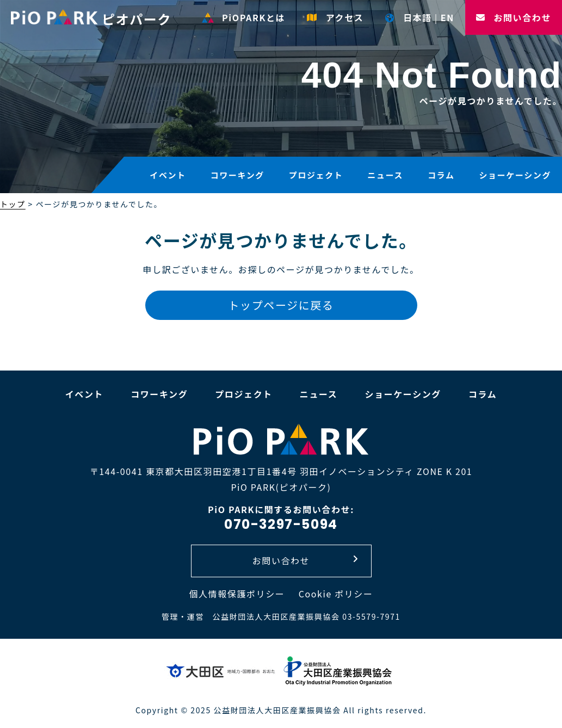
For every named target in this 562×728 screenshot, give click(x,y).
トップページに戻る (281, 305)
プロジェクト (316, 175)
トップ (13, 204)
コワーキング (237, 175)
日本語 (408, 17)
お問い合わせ (514, 17)
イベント (168, 175)
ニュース (385, 175)
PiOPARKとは (243, 17)
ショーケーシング (515, 175)
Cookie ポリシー (336, 594)
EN (447, 17)
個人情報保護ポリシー (237, 594)
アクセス (335, 17)
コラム (441, 175)
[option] (281, 98)
